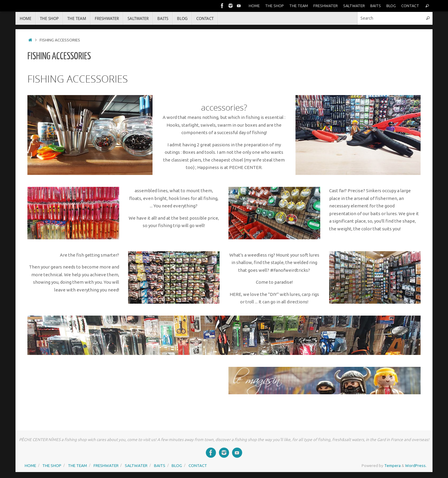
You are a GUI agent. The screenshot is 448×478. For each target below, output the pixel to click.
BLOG (391, 6)
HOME (254, 6)
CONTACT (410, 6)
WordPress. (416, 465)
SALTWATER (354, 6)
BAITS (376, 6)
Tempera (392, 465)
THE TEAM (299, 6)
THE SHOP (274, 6)
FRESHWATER (326, 6)
